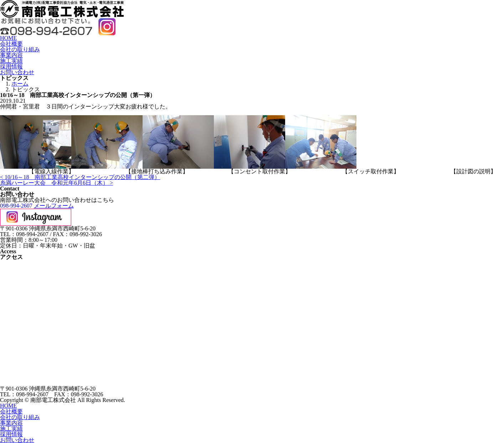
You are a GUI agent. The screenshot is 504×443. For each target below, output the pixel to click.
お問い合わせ (17, 72)
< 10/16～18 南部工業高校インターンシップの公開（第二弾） (80, 177)
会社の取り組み (20, 49)
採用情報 (11, 67)
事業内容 (11, 55)
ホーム (20, 84)
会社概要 (11, 44)
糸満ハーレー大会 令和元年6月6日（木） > (56, 183)
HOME (8, 38)
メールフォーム (54, 206)
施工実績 (11, 61)
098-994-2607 (16, 206)
